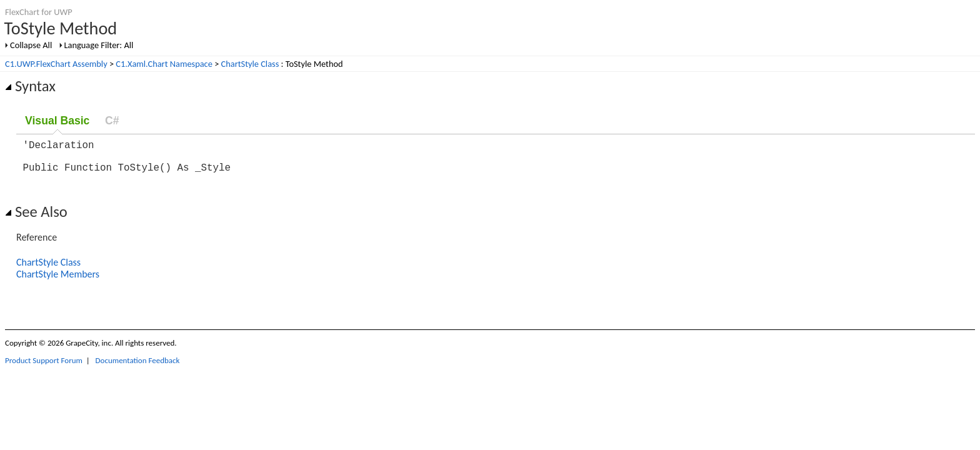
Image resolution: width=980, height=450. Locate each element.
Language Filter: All (99, 45)
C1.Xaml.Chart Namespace (164, 64)
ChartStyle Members (58, 282)
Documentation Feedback (138, 368)
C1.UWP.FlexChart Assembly (56, 64)
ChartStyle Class (250, 64)
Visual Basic (57, 121)
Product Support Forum (44, 368)
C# (112, 121)
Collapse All (31, 45)
